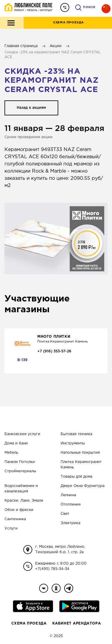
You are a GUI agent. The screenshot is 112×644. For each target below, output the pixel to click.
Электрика (70, 523)
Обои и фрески (19, 510)
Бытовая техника (76, 434)
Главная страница (21, 46)
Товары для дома (76, 477)
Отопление (71, 505)
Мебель (11, 453)
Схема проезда (29, 623)
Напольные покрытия (80, 453)
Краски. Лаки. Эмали (24, 501)
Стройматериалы (20, 471)
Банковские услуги (22, 434)
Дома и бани (16, 443)
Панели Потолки (20, 462)
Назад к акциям (31, 108)
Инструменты (73, 443)
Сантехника (15, 519)
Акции (56, 46)
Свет (65, 514)
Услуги (11, 528)
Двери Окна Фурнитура (83, 486)
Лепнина (68, 495)
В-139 (22, 360)
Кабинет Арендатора (77, 623)
